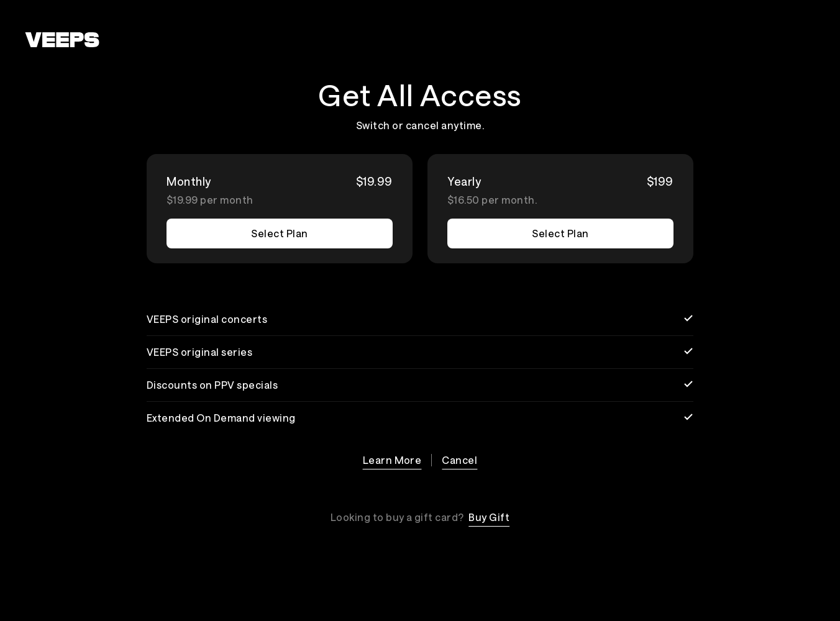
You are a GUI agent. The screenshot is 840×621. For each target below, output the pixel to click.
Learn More (392, 460)
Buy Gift (489, 517)
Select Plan (279, 233)
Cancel (459, 460)
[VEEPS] (62, 40)
